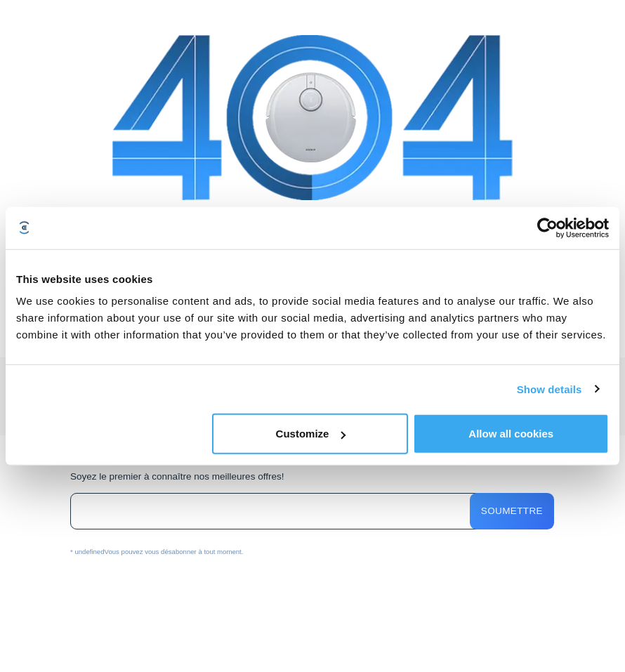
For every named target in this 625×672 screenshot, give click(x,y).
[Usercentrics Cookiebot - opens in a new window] (547, 228)
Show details (550, 389)
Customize (311, 434)
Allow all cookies (511, 434)
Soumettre (512, 511)
